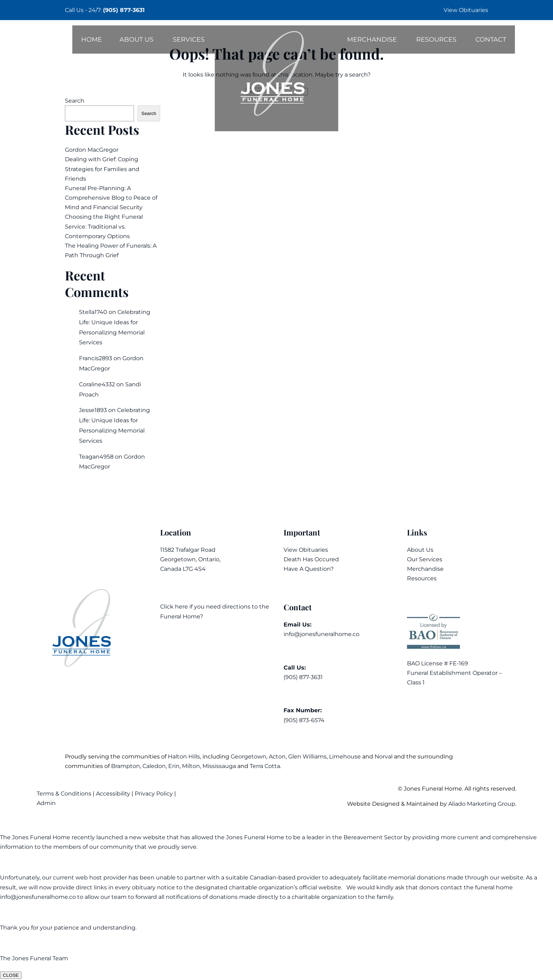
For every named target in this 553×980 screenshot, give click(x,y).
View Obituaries (466, 10)
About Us (136, 40)
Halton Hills (184, 757)
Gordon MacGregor (92, 150)
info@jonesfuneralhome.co (321, 634)
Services (189, 40)
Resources (436, 40)
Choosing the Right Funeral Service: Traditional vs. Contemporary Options (104, 226)
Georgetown (248, 757)
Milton (191, 766)
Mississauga (219, 766)
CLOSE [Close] (11, 975)
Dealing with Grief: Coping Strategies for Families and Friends (102, 169)
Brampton (126, 766)
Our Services (425, 559)
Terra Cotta (265, 766)
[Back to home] (276, 78)
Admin (47, 803)
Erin (174, 766)
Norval (384, 757)
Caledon (154, 766)
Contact (491, 40)
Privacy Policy (154, 794)
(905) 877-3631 (124, 10)
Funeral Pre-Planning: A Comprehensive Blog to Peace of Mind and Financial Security (111, 198)
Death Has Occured (311, 559)
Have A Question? (309, 569)
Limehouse (345, 757)
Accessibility (113, 794)
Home (92, 40)
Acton (277, 757)
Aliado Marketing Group (482, 804)
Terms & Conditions (65, 794)
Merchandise (372, 40)
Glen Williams (307, 757)
